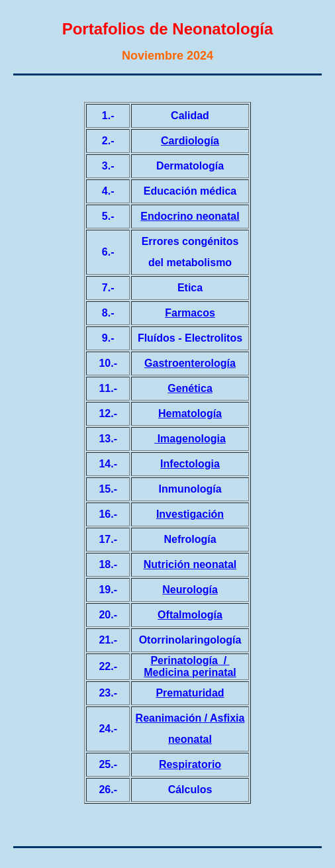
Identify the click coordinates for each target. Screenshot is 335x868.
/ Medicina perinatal (190, 666)
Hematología (190, 413)
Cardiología (190, 141)
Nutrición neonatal (190, 564)
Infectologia (190, 464)
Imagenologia (190, 439)
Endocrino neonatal (190, 216)
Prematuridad (190, 693)
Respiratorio (190, 764)
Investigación (190, 514)
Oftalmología (190, 615)
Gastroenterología (190, 363)
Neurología (190, 590)
